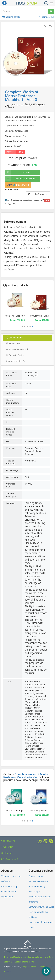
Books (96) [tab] (13, 344)
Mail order (25, 173)
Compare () (46, 17)
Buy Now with (18, 185)
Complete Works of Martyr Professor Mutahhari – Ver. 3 (26, 776)
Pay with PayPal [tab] (15, 355)
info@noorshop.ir (10, 859)
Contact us (7, 853)
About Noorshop (9, 887)
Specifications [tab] (14, 338)
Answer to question (38, 881)
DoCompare (41, 194)
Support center (36, 876)
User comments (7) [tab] (15, 361)
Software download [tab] (17, 350)
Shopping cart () (11, 17)
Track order (7, 847)
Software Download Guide (41, 907)
